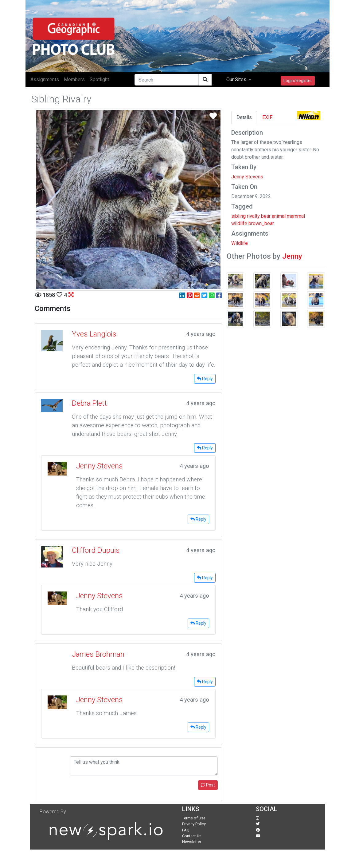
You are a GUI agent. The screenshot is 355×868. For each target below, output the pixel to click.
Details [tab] (244, 117)
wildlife (239, 223)
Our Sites (237, 80)
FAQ (186, 830)
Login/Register (298, 81)
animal (279, 216)
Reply (205, 379)
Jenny (292, 256)
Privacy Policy (194, 824)
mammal (296, 216)
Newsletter (192, 842)
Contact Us (192, 836)
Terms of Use (194, 818)
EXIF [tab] (267, 117)
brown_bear (261, 223)
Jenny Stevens (247, 177)
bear (266, 216)
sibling (238, 216)
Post (208, 785)
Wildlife (240, 243)
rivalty (253, 216)
